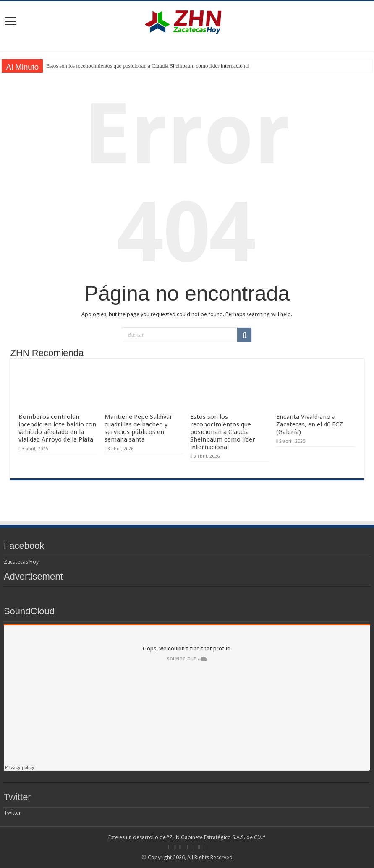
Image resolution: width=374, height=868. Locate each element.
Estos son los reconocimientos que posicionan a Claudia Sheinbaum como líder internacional (148, 66)
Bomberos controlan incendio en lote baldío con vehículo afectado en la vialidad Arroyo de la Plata (57, 428)
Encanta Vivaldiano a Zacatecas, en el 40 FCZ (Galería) (310, 424)
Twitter (17, 797)
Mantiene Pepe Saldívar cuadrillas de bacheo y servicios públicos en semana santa (139, 428)
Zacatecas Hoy (21, 562)
